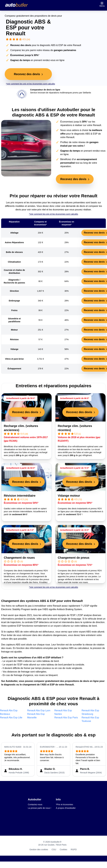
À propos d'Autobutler (66, 808)
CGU (54, 849)
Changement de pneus (74, 558)
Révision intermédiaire (20, 496)
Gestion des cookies (39, 849)
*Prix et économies (64, 804)
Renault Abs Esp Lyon (39, 710)
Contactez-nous (35, 804)
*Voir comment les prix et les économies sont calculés (30, 84)
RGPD (74, 849)
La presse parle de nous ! (39, 808)
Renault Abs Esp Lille (11, 718)
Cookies (63, 849)
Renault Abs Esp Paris (66, 718)
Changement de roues (19, 558)
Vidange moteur (69, 496)
